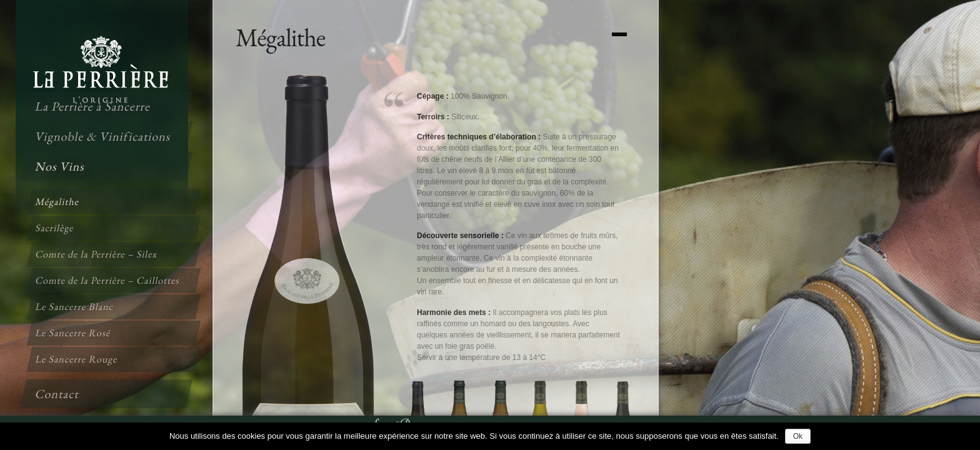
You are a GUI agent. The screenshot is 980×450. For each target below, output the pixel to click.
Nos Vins (60, 166)
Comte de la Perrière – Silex (97, 254)
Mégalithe (57, 202)
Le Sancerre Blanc (75, 307)
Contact (57, 394)
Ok (798, 436)
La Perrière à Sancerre (93, 106)
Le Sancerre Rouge (77, 359)
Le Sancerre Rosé (73, 333)
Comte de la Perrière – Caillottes (108, 280)
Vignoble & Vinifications (103, 136)
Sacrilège (55, 228)
